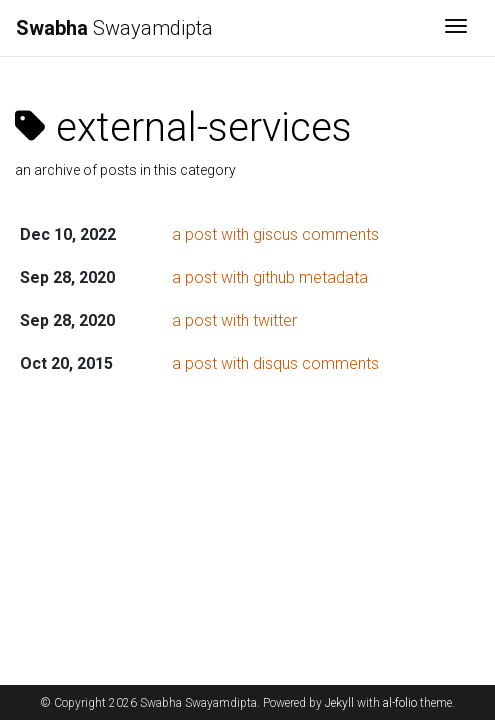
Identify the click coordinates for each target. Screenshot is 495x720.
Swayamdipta (114, 28)
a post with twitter (234, 320)
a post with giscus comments (275, 234)
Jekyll (339, 703)
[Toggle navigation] (456, 28)
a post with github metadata (270, 277)
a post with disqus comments (275, 363)
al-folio (400, 703)
